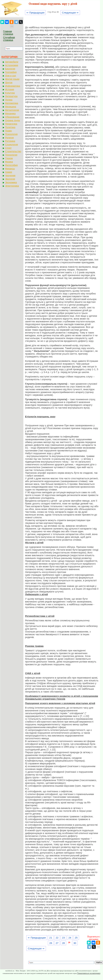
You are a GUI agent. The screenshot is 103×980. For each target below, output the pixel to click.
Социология (12, 144)
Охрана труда (12, 120)
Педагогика (11, 124)
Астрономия (12, 65)
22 (57, 938)
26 (51, 943)
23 (63, 938)
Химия (9, 172)
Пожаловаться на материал (89, 973)
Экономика (11, 182)
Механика (10, 113)
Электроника (12, 186)
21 (51, 938)
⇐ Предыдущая (35, 13)
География (11, 72)
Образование (12, 117)
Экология (10, 179)
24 (70, 938)
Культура (10, 93)
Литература (11, 96)
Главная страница (8, 33)
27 (57, 943)
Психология (11, 134)
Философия (11, 165)
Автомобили (12, 62)
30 (75, 943)
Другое (9, 83)
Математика (12, 103)
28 (63, 943)
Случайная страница (9, 39)
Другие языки (12, 79)
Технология (11, 155)
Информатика (13, 86)
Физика (9, 162)
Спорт (8, 148)
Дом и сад (11, 76)
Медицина (11, 107)
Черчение (10, 175)
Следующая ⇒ (70, 13)
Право (8, 131)
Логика (9, 100)
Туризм (9, 158)
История (10, 89)
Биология (10, 69)
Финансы (10, 169)
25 (76, 938)
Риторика (10, 141)
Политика (10, 127)
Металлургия (12, 110)
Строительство (13, 151)
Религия (9, 138)
